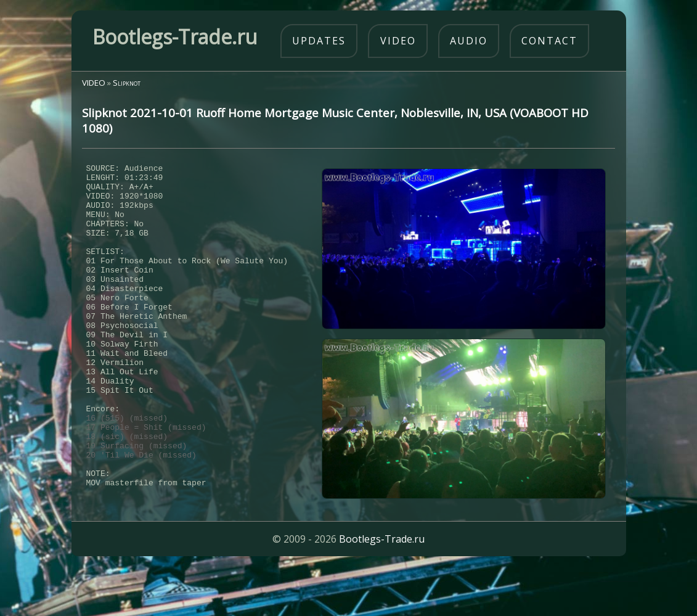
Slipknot (127, 83)
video (398, 41)
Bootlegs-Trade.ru (382, 588)
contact (549, 41)
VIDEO (94, 83)
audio (469, 41)
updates (319, 41)
